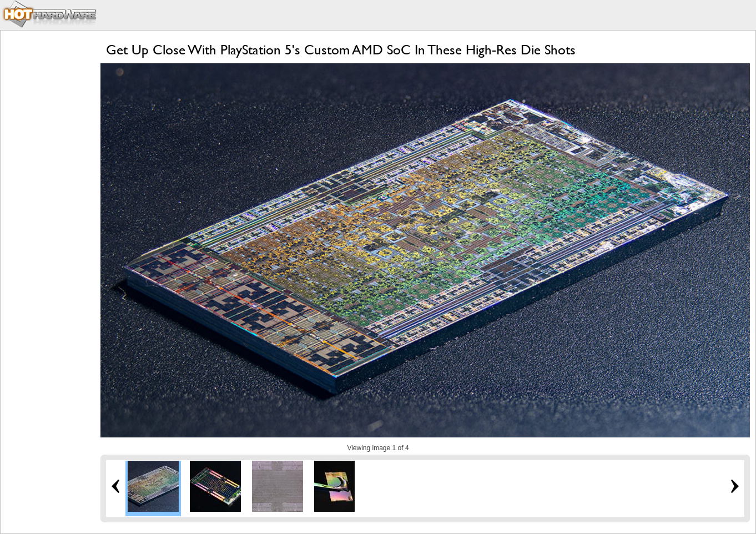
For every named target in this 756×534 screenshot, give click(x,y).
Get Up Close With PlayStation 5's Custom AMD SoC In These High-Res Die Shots (341, 50)
